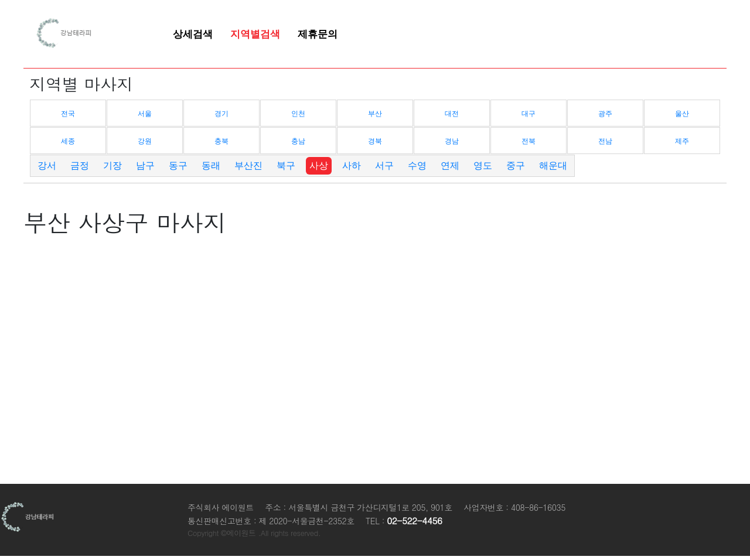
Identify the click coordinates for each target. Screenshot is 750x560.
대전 (452, 114)
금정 (80, 165)
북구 (286, 165)
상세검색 (193, 34)
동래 (211, 165)
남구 (145, 165)
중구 (516, 165)
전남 (605, 141)
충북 (221, 141)
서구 (384, 165)
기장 (112, 165)
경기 (221, 114)
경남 (452, 141)
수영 (417, 165)
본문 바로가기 (0, 0)
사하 (352, 165)
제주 (682, 141)
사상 (319, 165)
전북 (529, 141)
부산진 (248, 165)
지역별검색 (255, 34)
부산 (375, 114)
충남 (298, 141)
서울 (145, 114)
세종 (68, 141)
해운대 (553, 165)
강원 (145, 141)
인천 (298, 114)
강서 (47, 165)
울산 (682, 114)
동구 (178, 165)
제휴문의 (318, 34)
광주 (605, 114)
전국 (68, 114)
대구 (529, 114)
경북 (375, 141)
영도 (483, 165)
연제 (450, 165)
